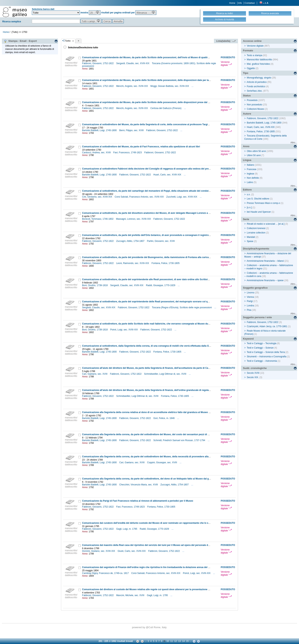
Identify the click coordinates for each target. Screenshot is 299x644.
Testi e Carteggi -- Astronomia (262, 361)
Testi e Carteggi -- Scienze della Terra (266, 352)
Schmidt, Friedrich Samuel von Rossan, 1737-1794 (180, 440)
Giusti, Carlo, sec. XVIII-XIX (132, 551)
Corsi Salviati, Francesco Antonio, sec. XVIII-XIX (139, 197)
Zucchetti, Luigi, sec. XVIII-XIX (182, 197)
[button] (95, 13)
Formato (248, 50)
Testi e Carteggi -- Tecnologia (262, 343)
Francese (252, 169)
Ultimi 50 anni (254, 155)
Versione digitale (226, 64)
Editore (247, 190)
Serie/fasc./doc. (255, 91)
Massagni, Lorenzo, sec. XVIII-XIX (134, 219)
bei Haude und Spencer (259, 212)
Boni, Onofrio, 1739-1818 (95, 285)
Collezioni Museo (255, 109)
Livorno (250, 293)
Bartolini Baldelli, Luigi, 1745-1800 (100, 130)
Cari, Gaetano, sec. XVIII (95, 374)
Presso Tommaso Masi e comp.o (263, 203)
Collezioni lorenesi (256, 228)
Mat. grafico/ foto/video (258, 64)
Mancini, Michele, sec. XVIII (131, 595)
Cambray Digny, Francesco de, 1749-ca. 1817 (106, 573)
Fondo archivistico (256, 86)
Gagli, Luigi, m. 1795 (127, 529)
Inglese (250, 174)
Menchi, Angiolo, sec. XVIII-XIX (132, 86)
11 (172, 641)
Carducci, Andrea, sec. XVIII (97, 153)
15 (187, 641)
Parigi (250, 301)
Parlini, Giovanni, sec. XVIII (161, 241)
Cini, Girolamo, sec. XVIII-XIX (98, 197)
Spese (250, 241)
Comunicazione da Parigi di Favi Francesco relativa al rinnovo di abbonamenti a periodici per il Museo (138, 501)
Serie (246, 219)
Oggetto (251, 68)
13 (180, 641)
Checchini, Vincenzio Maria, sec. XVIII (139, 485)
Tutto (68, 41)
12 (176, 641)
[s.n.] (249, 207)
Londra (250, 306)
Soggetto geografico (255, 288)
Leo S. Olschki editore (258, 199)
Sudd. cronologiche (255, 368)
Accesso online (252, 41)
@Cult (150, 627)
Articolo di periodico (257, 82)
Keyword (248, 339)
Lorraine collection (256, 233)
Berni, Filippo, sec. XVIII (132, 130)
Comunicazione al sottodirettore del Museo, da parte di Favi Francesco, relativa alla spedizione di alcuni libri (141, 147)
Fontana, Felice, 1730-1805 (166, 263)
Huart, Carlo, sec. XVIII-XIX (168, 175)
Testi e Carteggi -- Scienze (260, 348)
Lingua (247, 160)
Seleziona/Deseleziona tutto (83, 48)
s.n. (249, 194)
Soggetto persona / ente (257, 317)
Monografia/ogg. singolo (259, 78)
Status (247, 96)
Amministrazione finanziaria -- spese (265, 280)
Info (240, 3)
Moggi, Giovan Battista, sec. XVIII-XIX (170, 86)
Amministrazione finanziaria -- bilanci (265, 261)
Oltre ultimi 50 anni (256, 151)
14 (183, 641)
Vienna (250, 297)
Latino (250, 182)
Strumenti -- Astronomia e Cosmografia (266, 357)
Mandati (251, 237)
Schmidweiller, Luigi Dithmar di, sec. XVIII (165, 374)
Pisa (249, 310)
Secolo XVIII (253, 373)
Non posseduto (254, 105)
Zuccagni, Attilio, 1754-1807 (131, 241)
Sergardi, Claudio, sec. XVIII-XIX (133, 63)
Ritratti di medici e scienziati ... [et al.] (266, 224)
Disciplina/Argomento (256, 249)
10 (168, 641)
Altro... (294, 143)
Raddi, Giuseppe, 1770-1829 (161, 285)
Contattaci (250, 3)
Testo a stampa (254, 55)
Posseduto (252, 100)
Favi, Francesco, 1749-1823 (128, 153)
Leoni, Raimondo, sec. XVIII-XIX (133, 263)
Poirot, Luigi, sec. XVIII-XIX (124, 330)
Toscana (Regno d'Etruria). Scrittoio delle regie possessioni (182, 307)
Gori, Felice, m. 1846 (164, 418)
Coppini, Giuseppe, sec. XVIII (162, 462)
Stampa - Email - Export (20, 41)
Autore (247, 114)
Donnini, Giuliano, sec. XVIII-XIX (99, 551)
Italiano (250, 165)
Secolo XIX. (253, 377)
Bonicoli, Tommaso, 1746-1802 (98, 219)
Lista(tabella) (226, 41)
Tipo (246, 73)
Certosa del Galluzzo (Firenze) (166, 108)
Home (232, 3)
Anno (246, 146)
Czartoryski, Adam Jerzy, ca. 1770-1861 (267, 326)
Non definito (253, 178)
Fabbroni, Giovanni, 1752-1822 (98, 63)
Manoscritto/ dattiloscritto (259, 60)
